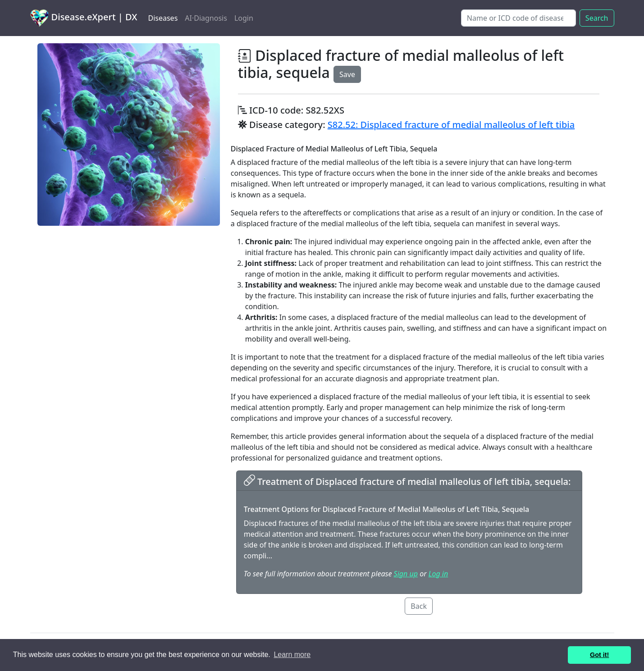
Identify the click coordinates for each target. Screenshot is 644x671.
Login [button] (244, 18)
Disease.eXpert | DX (84, 18)
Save (347, 74)
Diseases (163, 18)
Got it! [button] (599, 655)
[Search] (518, 18)
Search (597, 18)
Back (419, 606)
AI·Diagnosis (206, 18)
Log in (438, 574)
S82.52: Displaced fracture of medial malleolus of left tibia (451, 125)
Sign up (406, 574)
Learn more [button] (292, 655)
